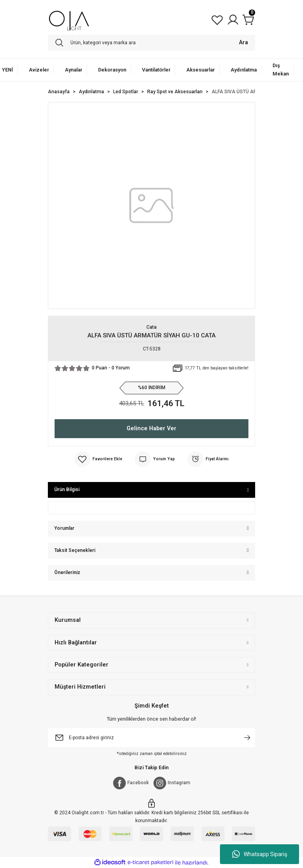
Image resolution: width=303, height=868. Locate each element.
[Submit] (247, 738)
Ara (243, 42)
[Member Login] (233, 20)
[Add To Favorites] (98, 459)
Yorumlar (64, 528)
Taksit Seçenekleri (75, 550)
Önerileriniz (67, 572)
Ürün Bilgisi (67, 490)
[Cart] (249, 20)
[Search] (151, 43)
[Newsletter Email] (151, 738)
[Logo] (69, 20)
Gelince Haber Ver (151, 428)
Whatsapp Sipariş (260, 854)
